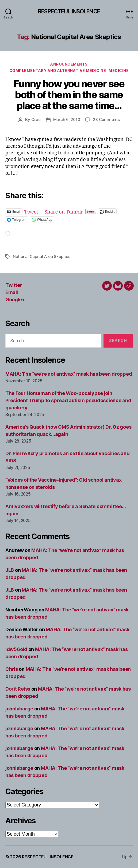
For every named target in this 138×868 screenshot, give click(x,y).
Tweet (31, 211)
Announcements (69, 64)
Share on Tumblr (64, 211)
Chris (12, 669)
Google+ (15, 300)
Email (12, 292)
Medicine (119, 71)
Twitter (14, 285)
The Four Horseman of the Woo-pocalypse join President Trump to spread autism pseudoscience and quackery (68, 400)
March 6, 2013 (67, 119)
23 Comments (106, 119)
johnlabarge (19, 709)
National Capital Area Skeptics (41, 256)
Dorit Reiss (18, 689)
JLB (10, 570)
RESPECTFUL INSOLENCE (69, 11)
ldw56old (16, 649)
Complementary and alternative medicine (58, 71)
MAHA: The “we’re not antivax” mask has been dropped (69, 374)
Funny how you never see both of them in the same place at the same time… (69, 95)
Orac (36, 119)
